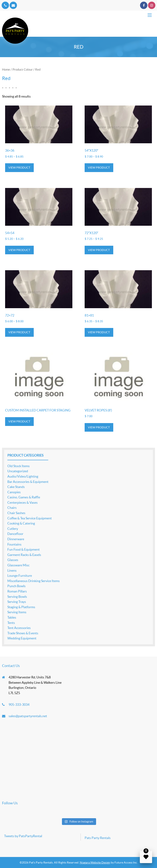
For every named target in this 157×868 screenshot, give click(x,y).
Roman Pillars (17, 591)
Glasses (13, 560)
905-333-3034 (19, 705)
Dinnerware (16, 539)
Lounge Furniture (20, 576)
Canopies (14, 492)
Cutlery (13, 529)
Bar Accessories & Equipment (28, 482)
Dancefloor (15, 534)
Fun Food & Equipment (24, 549)
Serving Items (17, 612)
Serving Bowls (17, 597)
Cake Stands (16, 487)
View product (19, 168)
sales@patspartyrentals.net (28, 716)
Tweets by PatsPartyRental (23, 836)
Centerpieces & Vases (22, 502)
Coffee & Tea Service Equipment (30, 518)
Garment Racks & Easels (24, 555)
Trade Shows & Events (23, 633)
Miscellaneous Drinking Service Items (34, 581)
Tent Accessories (19, 628)
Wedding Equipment (22, 638)
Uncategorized (18, 471)
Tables (12, 617)
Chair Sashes (16, 513)
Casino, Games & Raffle (24, 497)
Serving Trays (17, 602)
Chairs (12, 508)
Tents (11, 623)
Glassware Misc (18, 565)
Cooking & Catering (21, 523)
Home (6, 69)
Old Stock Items (19, 466)
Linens (12, 570)
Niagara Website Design (95, 862)
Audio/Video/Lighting (23, 476)
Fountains (14, 544)
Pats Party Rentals (98, 838)
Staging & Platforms (21, 607)
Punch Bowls (16, 586)
